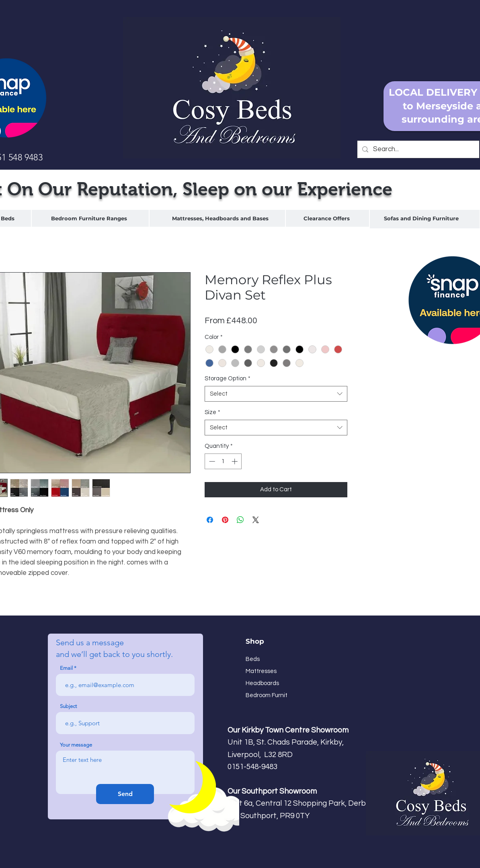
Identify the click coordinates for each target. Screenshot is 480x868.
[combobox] (276, 394)
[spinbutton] (223, 461)
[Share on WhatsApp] (240, 520)
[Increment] (235, 461)
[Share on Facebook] (210, 520)
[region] (90, 219)
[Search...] (418, 149)
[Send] (125, 794)
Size (212, 412)
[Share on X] (256, 520)
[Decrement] (211, 461)
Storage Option (228, 379)
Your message (76, 745)
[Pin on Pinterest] (225, 520)
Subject (68, 706)
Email (66, 668)
